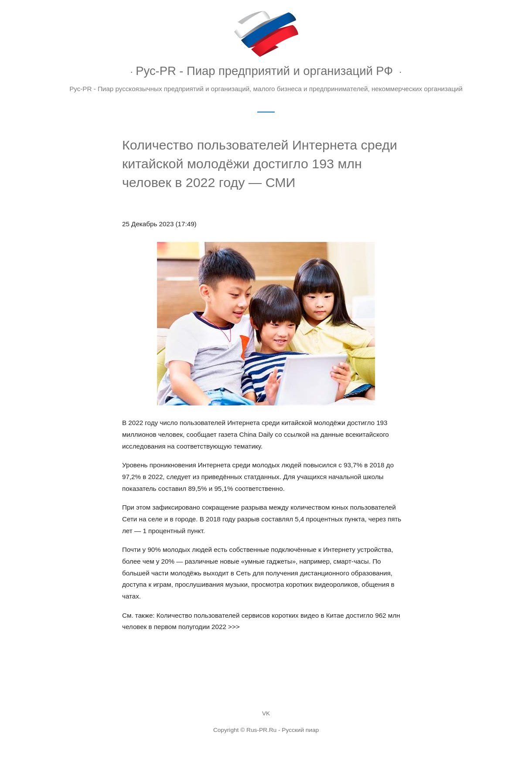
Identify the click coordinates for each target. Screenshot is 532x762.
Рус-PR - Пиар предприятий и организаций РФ (264, 71)
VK (266, 713)
